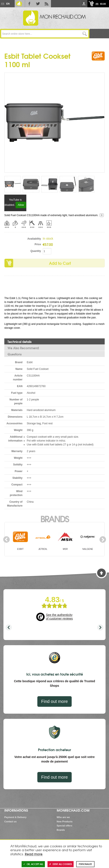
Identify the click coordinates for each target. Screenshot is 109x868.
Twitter (38, 4)
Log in (84, 4)
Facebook (29, 4)
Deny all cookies (61, 864)
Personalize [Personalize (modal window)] (85, 864)
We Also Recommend (23, 348)
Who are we (63, 817)
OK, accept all (33, 864)
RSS (47, 4)
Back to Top (101, 573)
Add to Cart (60, 263)
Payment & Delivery (15, 817)
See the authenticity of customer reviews (59, 617)
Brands (54, 518)
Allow (21, 205)
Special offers (65, 826)
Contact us (10, 821)
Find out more (54, 701)
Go (85, 34)
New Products (65, 821)
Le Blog (19, 4)
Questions (15, 354)
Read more (34, 854)
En (8, 4)
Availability (34, 239)
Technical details (20, 342)
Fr (3, 4)
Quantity (36, 251)
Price (38, 244)
